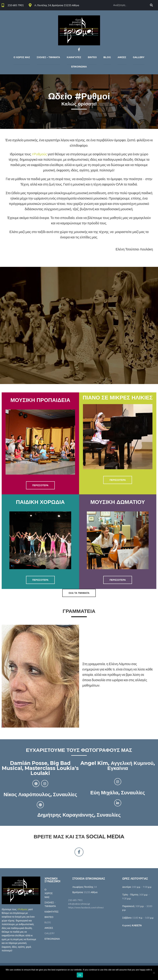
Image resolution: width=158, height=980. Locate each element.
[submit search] (151, 5)
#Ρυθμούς (39, 154)
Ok (80, 975)
